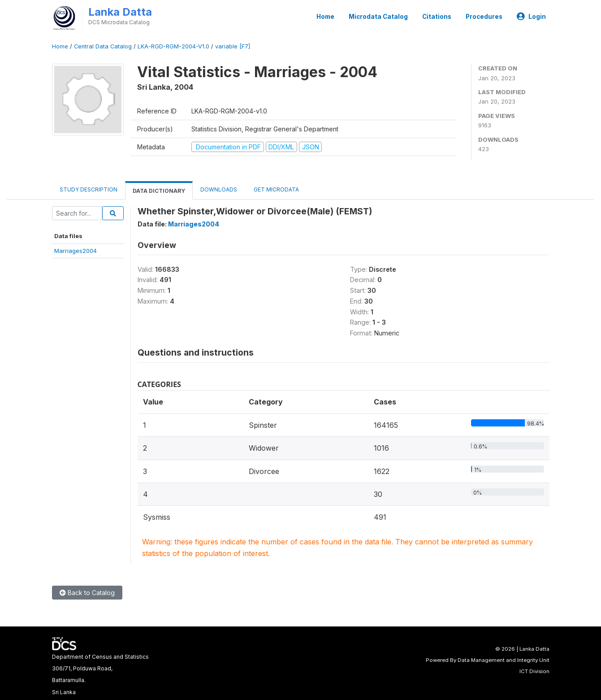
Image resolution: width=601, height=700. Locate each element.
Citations (437, 17)
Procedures (484, 17)
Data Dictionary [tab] (159, 191)
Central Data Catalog (103, 46)
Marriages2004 (76, 251)
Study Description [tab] (89, 189)
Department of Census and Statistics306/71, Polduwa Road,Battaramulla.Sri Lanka (100, 674)
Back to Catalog (87, 593)
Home (325, 17)
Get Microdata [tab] (276, 189)
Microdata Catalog (378, 17)
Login (531, 17)
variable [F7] (233, 46)
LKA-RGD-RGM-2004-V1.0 (173, 46)
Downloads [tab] (219, 189)
